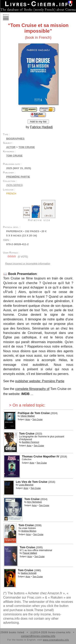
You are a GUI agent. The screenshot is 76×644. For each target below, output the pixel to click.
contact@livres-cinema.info (38, 636)
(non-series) (15, 185)
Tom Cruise (14, 156)
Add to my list (38, 122)
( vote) (17, 257)
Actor (11, 147)
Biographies (15, 139)
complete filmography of (32, 389)
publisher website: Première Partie (40, 381)
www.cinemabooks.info (56, 640)
